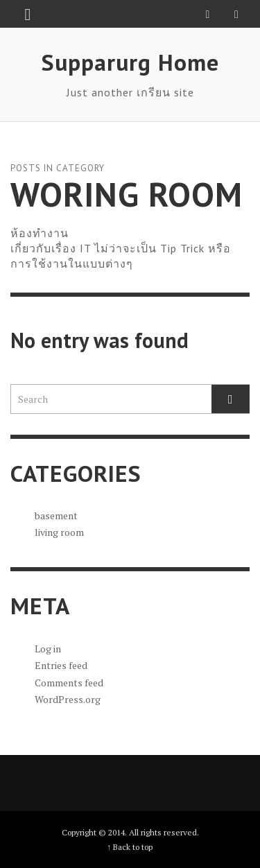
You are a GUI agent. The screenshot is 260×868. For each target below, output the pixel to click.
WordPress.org (68, 699)
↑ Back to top (130, 847)
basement (56, 515)
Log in (48, 649)
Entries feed (61, 665)
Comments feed (69, 683)
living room (59, 532)
